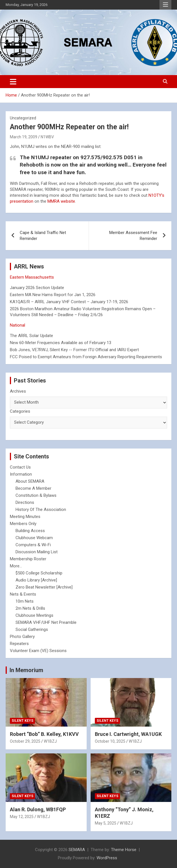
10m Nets (25, 601)
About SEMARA (30, 481)
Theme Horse (124, 850)
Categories (20, 411)
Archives (18, 391)
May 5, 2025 (106, 823)
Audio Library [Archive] (36, 580)
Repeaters (19, 644)
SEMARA (77, 850)
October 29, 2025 (25, 741)
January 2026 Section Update (37, 288)
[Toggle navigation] (13, 82)
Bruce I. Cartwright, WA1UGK (128, 734)
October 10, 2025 (110, 741)
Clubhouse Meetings (34, 615)
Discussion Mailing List (37, 552)
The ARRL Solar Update (31, 336)
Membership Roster (28, 559)
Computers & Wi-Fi (33, 545)
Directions (25, 502)
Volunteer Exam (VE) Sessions (38, 651)
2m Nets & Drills (30, 608)
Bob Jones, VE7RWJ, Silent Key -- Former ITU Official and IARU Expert (74, 350)
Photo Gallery (22, 637)
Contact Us (20, 467)
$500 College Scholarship (39, 573)
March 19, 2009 (24, 137)
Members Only (23, 524)
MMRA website (61, 201)
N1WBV (47, 137)
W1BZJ (50, 741)
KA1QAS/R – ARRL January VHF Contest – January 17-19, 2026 (69, 302)
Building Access (30, 531)
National (18, 325)
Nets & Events (23, 594)
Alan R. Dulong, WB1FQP (38, 809)
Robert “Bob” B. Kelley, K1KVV (44, 734)
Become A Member (33, 488)
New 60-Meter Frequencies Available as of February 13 (61, 343)
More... (16, 566)
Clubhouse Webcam (34, 538)
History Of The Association (41, 510)
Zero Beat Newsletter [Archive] (44, 587)
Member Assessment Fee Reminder (133, 236)
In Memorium (26, 670)
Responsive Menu (165, 5)
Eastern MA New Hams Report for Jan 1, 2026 (53, 295)
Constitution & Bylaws (36, 495)
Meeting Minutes (25, 517)
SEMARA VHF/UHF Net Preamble (46, 622)
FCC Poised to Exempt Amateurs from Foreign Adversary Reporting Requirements (86, 357)
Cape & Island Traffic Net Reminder (43, 236)
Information (21, 474)
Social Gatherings (32, 629)
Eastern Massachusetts (32, 277)
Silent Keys (22, 721)
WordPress (107, 858)
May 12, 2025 (22, 817)
